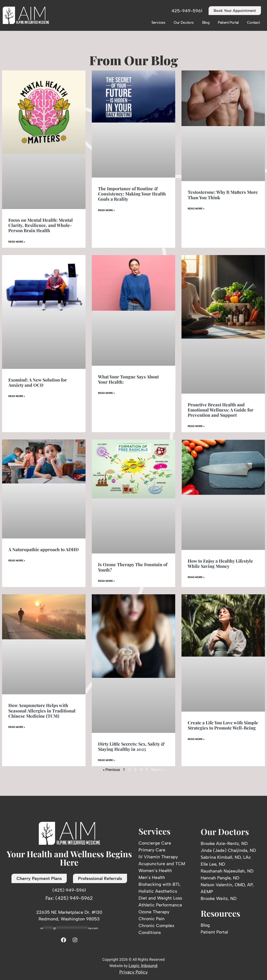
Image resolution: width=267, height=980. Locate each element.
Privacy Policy (133, 972)
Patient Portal (228, 23)
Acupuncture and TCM (162, 864)
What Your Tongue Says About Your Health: (128, 379)
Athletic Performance (160, 905)
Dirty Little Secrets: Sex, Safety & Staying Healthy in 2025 (131, 746)
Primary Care (152, 850)
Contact (253, 23)
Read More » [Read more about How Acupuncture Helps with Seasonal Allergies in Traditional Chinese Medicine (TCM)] (17, 727)
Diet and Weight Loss (160, 898)
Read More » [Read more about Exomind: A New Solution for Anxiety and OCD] (17, 396)
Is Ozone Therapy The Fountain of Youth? (133, 567)
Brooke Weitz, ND (219, 898)
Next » (158, 769)
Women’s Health (155, 870)
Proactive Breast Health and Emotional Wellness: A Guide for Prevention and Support (221, 410)
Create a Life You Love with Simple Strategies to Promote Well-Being (223, 725)
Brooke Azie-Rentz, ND (224, 843)
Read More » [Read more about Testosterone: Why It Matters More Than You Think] (196, 209)
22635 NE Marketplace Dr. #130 (69, 912)
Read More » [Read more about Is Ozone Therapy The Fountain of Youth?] (106, 581)
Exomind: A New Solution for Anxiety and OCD (38, 382)
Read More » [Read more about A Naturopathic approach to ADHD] (17, 561)
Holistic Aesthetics (158, 891)
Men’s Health (152, 877)
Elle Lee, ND (213, 864)
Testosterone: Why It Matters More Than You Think (223, 195)
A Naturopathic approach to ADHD (43, 549)
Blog (206, 23)
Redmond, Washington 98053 (69, 919)
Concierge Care (155, 843)
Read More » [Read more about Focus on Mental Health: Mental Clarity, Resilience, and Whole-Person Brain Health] (17, 242)
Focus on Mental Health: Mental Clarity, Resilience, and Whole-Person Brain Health (41, 225)
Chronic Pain (152, 919)
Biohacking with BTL (159, 884)
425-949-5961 (187, 11)
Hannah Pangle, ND (220, 878)
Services (158, 23)
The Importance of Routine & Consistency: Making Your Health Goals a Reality (132, 194)
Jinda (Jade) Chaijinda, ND (228, 850)
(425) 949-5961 (69, 890)
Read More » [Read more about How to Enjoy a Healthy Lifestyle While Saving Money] (196, 577)
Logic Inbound (143, 966)
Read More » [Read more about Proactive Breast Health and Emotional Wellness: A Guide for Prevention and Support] (196, 426)
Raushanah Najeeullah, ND (227, 871)
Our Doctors (184, 23)
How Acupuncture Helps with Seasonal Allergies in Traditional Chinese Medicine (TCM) (42, 710)
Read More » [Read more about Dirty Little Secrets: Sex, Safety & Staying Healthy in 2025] (106, 760)
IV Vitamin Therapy (158, 857)
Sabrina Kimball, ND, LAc (226, 857)
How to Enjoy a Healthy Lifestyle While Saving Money (220, 563)
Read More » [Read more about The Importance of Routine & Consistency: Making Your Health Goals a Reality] (106, 210)
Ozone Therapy (154, 912)
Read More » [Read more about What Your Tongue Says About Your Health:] (106, 393)
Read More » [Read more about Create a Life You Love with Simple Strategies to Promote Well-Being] (196, 739)
